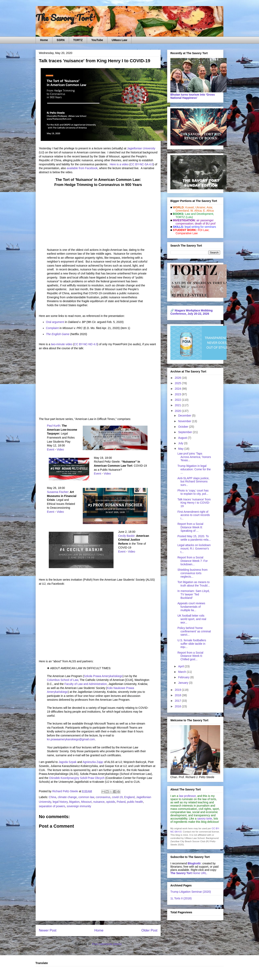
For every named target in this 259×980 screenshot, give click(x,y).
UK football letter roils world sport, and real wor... (192, 619)
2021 (178, 405)
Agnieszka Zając (93, 762)
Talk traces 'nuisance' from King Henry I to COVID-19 (194, 503)
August (183, 438)
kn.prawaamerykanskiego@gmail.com (71, 739)
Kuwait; (190, 207)
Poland (121, 802)
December (185, 416)
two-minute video (62, 344)
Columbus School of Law (63, 680)
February (184, 677)
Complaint (52, 328)
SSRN (61, 40)
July (181, 443)
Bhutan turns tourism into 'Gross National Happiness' (193, 96)
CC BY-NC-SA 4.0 (142, 164)
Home (44, 40)
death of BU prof (205, 224)
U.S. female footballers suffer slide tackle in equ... (192, 644)
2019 (178, 690)
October (184, 427)
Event (51, 449)
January (184, 683)
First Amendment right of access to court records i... (194, 515)
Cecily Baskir (126, 536)
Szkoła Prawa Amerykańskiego (103, 676)
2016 (178, 706)
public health (135, 802)
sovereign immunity (79, 806)
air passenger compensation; (193, 222)
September (185, 432)
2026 (178, 378)
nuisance (99, 802)
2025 (178, 383)
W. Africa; (196, 211)
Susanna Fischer (58, 492)
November (185, 421)
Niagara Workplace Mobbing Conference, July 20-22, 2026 (192, 312)
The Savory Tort (64, 18)
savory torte (205, 819)
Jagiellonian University (141, 148)
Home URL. (189, 873)
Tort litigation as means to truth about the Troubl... (194, 584)
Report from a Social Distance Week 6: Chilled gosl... (190, 656)
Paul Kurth (54, 426)
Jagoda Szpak (67, 762)
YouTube (97, 40)
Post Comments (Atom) (107, 944)
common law (86, 797)
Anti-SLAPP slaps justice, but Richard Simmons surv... (193, 482)
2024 (178, 389)
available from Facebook (82, 168)
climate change (67, 797)
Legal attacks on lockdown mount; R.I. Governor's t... (194, 549)
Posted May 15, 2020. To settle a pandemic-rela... (194, 538)
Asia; (210, 207)
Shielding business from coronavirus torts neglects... (193, 573)
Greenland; (183, 211)
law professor (187, 796)
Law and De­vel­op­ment (199, 214)
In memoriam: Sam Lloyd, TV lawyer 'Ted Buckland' (194, 594)
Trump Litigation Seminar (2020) (191, 892)
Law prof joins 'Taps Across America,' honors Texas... (194, 457)
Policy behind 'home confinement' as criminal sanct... (194, 631)
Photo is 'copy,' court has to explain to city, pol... (193, 492)
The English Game (58, 334)
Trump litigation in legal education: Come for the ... (194, 469)
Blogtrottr (194, 863)
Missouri (86, 802)
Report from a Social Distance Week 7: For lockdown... (193, 561)
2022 (178, 400)
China (53, 797)
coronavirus (103, 797)
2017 (178, 701)
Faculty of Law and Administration (85, 684)
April (181, 666)
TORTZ (78, 40)
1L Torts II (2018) (181, 898)
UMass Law (119, 40)
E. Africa (208, 211)
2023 (178, 394)
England (129, 797)
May (181, 449)
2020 (178, 411)
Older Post (149, 930)
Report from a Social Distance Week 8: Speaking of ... (190, 527)
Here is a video (119, 164)
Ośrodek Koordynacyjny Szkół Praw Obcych (77, 778)
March (182, 672)
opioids (111, 802)
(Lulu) (189, 217)
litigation (74, 802)
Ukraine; (201, 207)
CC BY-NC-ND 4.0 (86, 344)
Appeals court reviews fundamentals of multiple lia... (191, 607)
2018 (178, 695)
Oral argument (55, 322)
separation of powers (52, 806)
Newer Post (48, 930)
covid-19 (117, 797)
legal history (60, 802)
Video (60, 449)
